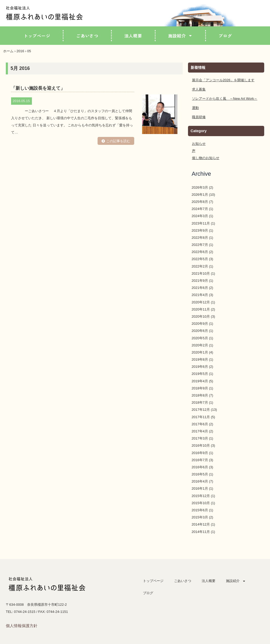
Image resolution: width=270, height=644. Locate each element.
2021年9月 (200, 281)
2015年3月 (200, 517)
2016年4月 (200, 481)
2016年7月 (200, 460)
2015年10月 (201, 503)
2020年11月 (201, 309)
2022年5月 (200, 259)
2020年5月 (200, 338)
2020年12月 (201, 302)
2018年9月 (200, 388)
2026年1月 (200, 195)
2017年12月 (201, 410)
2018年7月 (200, 402)
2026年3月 (200, 187)
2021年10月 (201, 273)
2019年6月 (200, 367)
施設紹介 (180, 36)
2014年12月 (201, 524)
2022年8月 (200, 238)
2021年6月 (200, 288)
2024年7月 (200, 209)
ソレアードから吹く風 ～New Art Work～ (225, 99)
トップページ (37, 36)
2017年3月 (200, 438)
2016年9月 (200, 453)
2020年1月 (200, 352)
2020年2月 (200, 345)
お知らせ (199, 144)
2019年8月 (200, 359)
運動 (195, 108)
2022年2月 (200, 266)
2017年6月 (200, 424)
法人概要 (133, 36)
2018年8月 (200, 395)
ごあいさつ (87, 36)
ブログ (225, 36)
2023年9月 (200, 230)
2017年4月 (200, 431)
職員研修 (199, 117)
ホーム (8, 51)
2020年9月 (200, 324)
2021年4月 (200, 295)
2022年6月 (200, 252)
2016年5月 (200, 474)
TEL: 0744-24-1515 (21, 612)
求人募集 (199, 89)
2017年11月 (201, 417)
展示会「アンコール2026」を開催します (223, 80)
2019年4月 (200, 381)
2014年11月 (201, 532)
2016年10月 (201, 445)
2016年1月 (200, 488)
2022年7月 (200, 245)
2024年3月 (200, 216)
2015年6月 (200, 510)
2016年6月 (200, 467)
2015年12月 (201, 496)
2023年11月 (201, 223)
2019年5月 (200, 374)
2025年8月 (200, 202)
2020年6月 (200, 331)
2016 (20, 51)
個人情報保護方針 (22, 626)
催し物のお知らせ (206, 158)
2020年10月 (201, 316)
